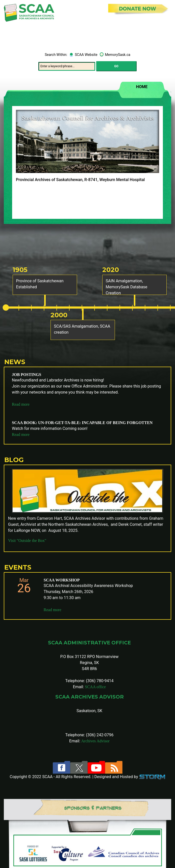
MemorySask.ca (118, 55)
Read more (21, 404)
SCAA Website (86, 55)
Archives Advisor (95, 741)
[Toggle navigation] (164, 37)
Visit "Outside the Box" (27, 541)
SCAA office (95, 687)
